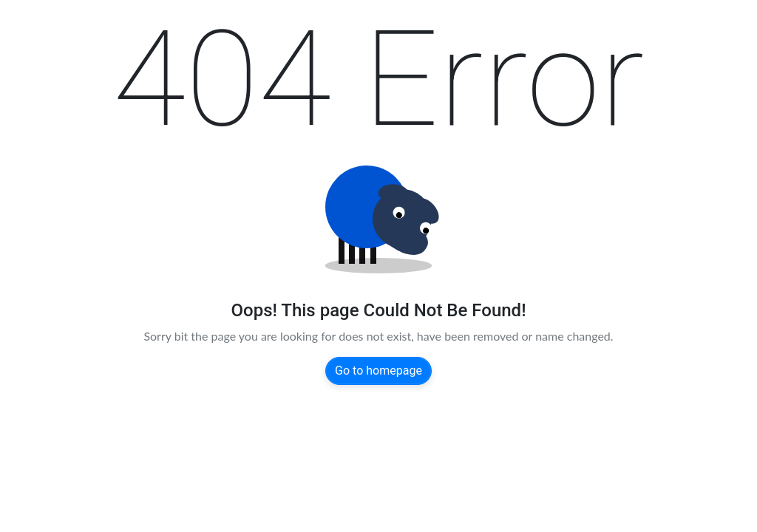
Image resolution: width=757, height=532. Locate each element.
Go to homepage (378, 371)
